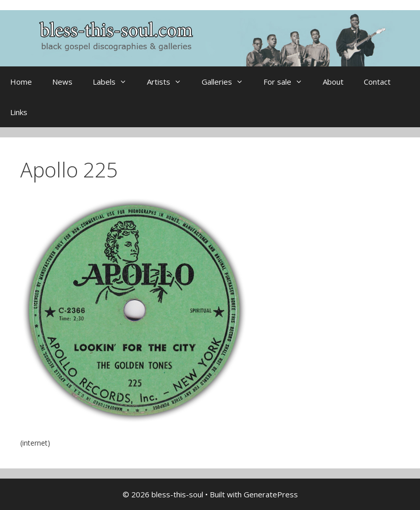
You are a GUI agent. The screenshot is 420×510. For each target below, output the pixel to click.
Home (21, 82)
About (333, 82)
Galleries (227, 82)
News (62, 82)
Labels (115, 82)
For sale (288, 82)
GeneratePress (271, 494)
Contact (377, 82)
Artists (169, 82)
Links (19, 112)
